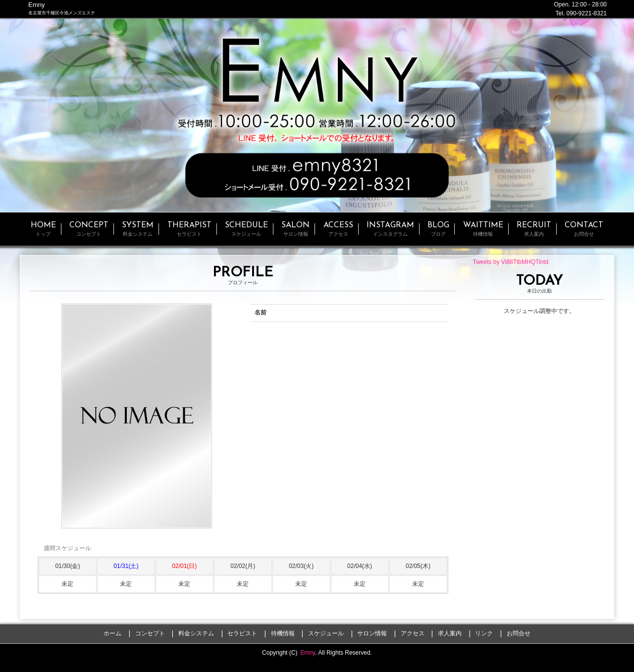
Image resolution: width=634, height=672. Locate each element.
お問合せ (519, 633)
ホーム (112, 633)
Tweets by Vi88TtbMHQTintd (511, 262)
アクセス (413, 633)
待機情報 (283, 633)
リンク (484, 633)
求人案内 (450, 633)
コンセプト (150, 633)
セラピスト (242, 633)
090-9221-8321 (587, 13)
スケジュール (326, 633)
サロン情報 (372, 633)
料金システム (196, 633)
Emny (308, 653)
